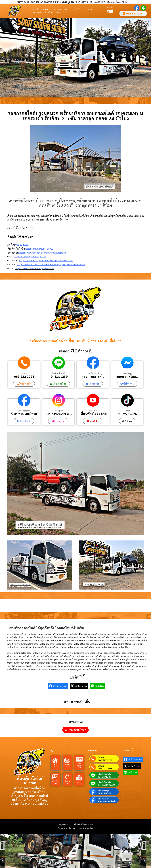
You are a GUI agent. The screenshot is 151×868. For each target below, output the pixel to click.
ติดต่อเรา (60, 12)
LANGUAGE (109, 8)
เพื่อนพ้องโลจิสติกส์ (93, 414)
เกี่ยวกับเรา (49, 12)
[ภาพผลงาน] (67, 760)
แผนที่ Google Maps (84, 9)
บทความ (45, 9)
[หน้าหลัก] (55, 760)
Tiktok (127, 410)
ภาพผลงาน (67, 765)
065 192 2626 (105, 768)
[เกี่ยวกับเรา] (55, 777)
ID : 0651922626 (107, 785)
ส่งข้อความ (127, 373)
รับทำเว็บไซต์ (88, 828)
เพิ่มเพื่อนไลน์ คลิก (59, 373)
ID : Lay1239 (59, 376)
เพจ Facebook (93, 373)
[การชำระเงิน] (79, 759)
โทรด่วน (24, 373)
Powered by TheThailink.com (70, 828)
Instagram (59, 410)
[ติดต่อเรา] (67, 777)
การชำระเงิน (37, 12)
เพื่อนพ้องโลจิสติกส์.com (29, 780)
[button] (3, 58)
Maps (79, 782)
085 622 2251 (22, 245)
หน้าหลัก (35, 9)
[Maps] (79, 778)
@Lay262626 (127, 414)
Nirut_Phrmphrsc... (59, 414)
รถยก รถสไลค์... (93, 376)
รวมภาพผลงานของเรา (61, 9)
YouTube (93, 410)
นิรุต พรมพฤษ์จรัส (24, 414)
